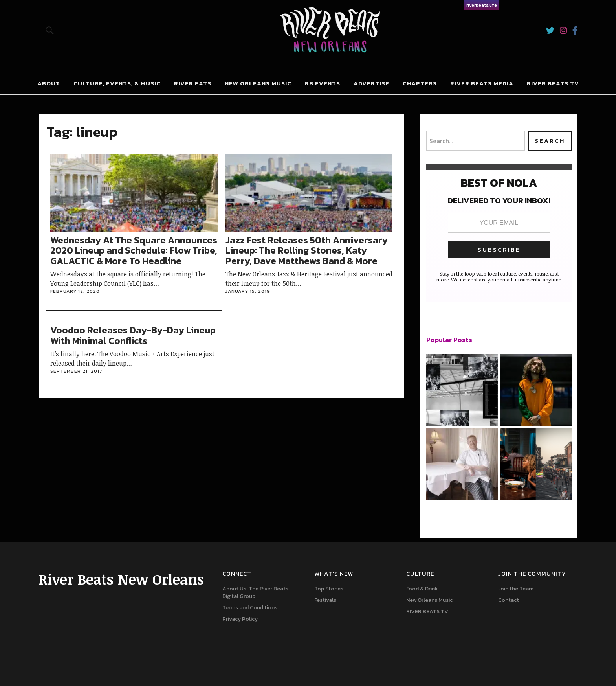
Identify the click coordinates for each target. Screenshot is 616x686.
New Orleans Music (258, 83)
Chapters (420, 83)
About (49, 83)
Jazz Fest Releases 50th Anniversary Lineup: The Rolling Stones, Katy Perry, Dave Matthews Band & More (307, 250)
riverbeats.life (482, 5)
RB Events (323, 83)
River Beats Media (482, 83)
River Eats (193, 83)
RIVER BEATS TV (427, 612)
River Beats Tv (553, 83)
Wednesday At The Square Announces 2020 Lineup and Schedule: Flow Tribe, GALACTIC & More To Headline (134, 250)
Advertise (371, 83)
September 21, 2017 (76, 371)
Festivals (325, 600)
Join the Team (516, 589)
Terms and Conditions (250, 608)
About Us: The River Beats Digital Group (255, 592)
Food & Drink (422, 589)
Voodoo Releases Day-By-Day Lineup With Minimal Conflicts (133, 335)
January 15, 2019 (248, 291)
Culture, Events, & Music (117, 83)
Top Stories (329, 589)
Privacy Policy (240, 619)
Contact (509, 600)
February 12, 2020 (75, 291)
